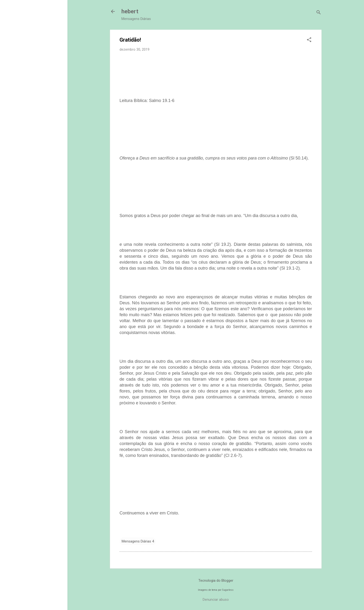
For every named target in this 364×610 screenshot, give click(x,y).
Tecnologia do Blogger (216, 581)
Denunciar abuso (216, 600)
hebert (130, 11)
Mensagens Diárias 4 (138, 541)
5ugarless (228, 590)
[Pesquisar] (319, 13)
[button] (309, 40)
